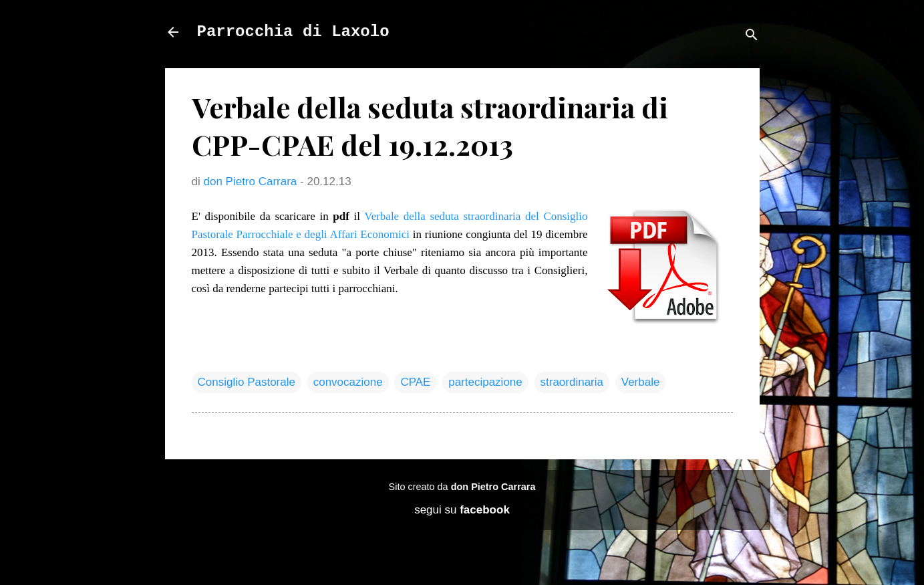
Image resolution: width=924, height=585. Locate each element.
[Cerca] (752, 36)
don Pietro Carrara (493, 487)
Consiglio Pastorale (247, 382)
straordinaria (572, 382)
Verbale (641, 382)
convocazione (348, 382)
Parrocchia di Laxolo (293, 32)
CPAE (415, 382)
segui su (462, 510)
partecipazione (485, 382)
